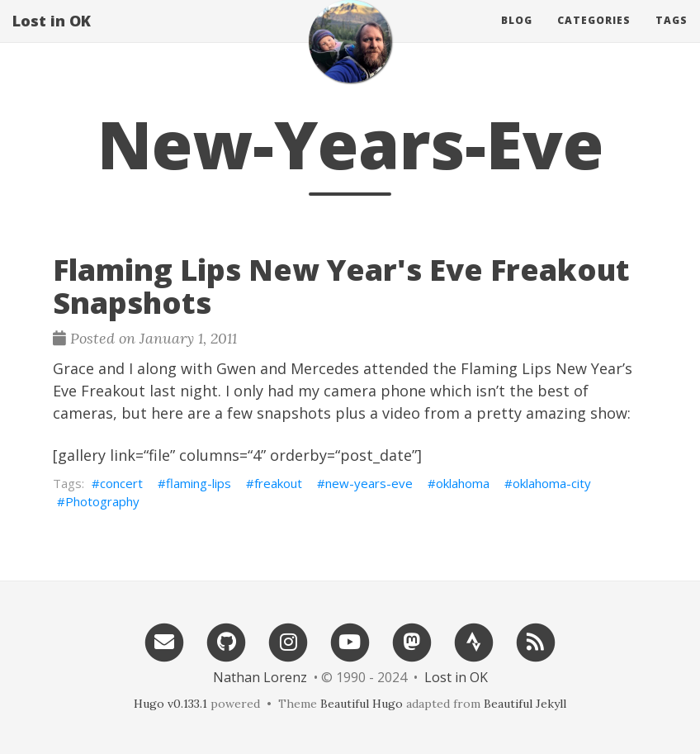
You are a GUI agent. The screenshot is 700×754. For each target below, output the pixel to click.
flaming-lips (199, 483)
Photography (102, 501)
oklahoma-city (552, 483)
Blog (517, 37)
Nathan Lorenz (260, 677)
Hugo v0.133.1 (170, 704)
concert (121, 483)
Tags (672, 37)
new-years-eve (369, 483)
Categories (594, 37)
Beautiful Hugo (362, 704)
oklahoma (463, 483)
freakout (278, 483)
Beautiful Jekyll (525, 704)
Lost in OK (52, 37)
